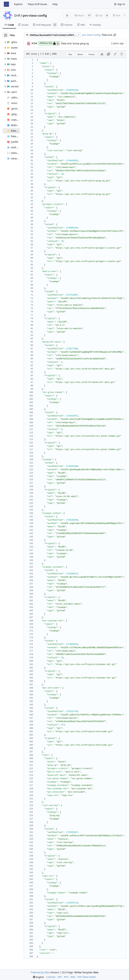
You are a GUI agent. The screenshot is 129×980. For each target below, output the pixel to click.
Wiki (73, 977)
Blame (80, 54)
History (92, 54)
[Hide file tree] (6, 35)
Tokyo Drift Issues (37, 4)
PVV (66, 977)
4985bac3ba (49, 43)
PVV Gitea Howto (87, 977)
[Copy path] (115, 35)
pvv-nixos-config (35, 15)
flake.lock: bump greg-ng (75, 43)
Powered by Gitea (40, 972)
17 (89, 15)
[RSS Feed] (67, 15)
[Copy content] (109, 54)
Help (55, 4)
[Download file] (102, 54)
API (60, 977)
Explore (18, 4)
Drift (17, 15)
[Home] (6, 4)
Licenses (51, 977)
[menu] (38, 977)
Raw (70, 54)
